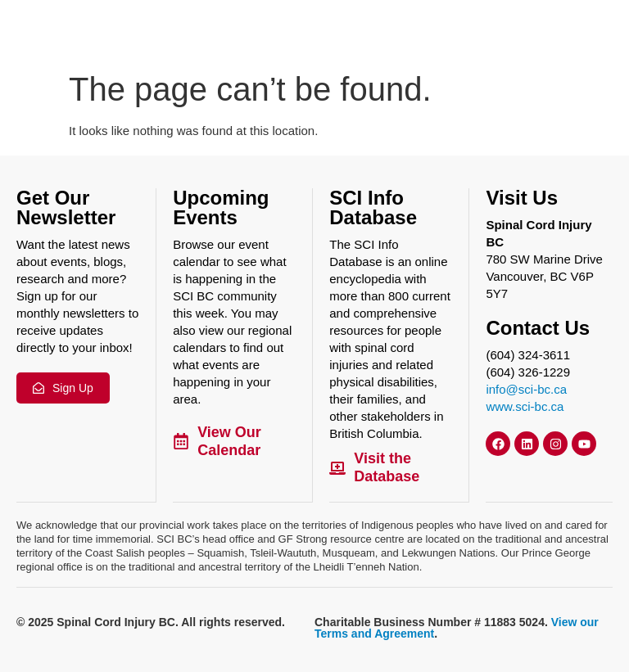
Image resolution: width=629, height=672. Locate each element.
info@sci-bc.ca (526, 389)
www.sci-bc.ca (525, 406)
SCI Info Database (373, 207)
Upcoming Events (221, 207)
